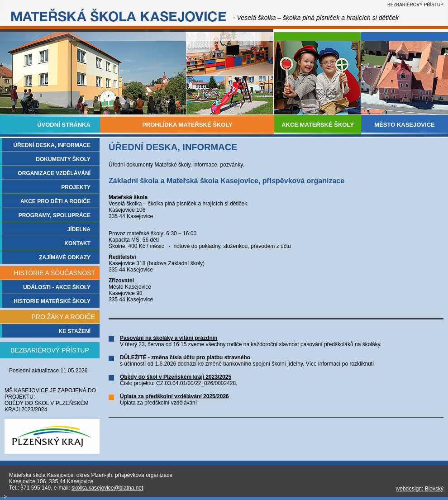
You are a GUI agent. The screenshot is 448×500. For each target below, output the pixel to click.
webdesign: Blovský (420, 489)
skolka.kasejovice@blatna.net (107, 488)
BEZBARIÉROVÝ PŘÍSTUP (415, 5)
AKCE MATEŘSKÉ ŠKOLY (318, 125)
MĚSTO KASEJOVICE (404, 125)
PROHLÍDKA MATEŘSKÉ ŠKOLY (187, 125)
